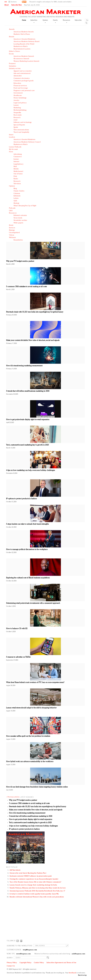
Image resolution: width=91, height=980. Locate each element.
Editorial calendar (20, 215)
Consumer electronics (22, 78)
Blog (15, 189)
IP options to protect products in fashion (21, 499)
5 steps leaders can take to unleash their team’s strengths (27, 524)
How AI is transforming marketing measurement (24, 366)
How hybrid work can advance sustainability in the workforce (30, 762)
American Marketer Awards (24, 32)
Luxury (16, 105)
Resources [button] (66, 21)
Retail (11, 225)
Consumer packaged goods (24, 81)
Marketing (17, 108)
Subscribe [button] (78, 20)
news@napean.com (23, 954)
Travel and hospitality (21, 132)
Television (17, 184)
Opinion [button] (45, 21)
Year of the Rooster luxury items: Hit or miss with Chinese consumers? (35, 882)
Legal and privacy (20, 103)
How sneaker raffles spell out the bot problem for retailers (28, 736)
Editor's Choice (15, 51)
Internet (16, 162)
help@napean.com (30, 950)
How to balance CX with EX (17, 629)
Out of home (18, 174)
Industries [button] (34, 21)
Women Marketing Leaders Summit (26, 61)
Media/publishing (20, 110)
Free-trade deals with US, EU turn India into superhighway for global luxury (35, 312)
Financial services (20, 86)
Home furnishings (20, 98)
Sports (16, 127)
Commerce (18, 157)
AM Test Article (15, 870)
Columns (17, 194)
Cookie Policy (39, 963)
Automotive (18, 76)
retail (15, 120)
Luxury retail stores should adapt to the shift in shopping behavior (31, 708)
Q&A (15, 201)
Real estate (18, 115)
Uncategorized (14, 233)
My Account (13, 149)
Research (17, 118)
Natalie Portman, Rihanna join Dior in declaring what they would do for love (38, 888)
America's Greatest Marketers (24, 39)
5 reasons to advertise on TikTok (18, 657)
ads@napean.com (78, 954)
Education (17, 83)
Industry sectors (15, 69)
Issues (11, 135)
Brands (12, 37)
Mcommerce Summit (21, 59)
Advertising (18, 154)
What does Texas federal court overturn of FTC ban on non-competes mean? (35, 682)
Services (12, 228)
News (11, 152)
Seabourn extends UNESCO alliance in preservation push (31, 876)
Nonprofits (17, 113)
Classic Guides (19, 191)
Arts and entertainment (22, 73)
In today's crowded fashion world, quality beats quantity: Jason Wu (34, 894)
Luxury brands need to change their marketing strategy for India (33, 885)
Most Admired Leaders (22, 49)
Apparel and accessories (23, 71)
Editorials (17, 196)
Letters (16, 198)
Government (18, 93)
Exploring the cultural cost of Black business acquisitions (28, 578)
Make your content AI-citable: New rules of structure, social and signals (33, 340)
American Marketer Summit (24, 56)
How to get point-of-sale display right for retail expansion (28, 420)
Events (11, 54)
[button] (13, 2)
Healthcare (18, 96)
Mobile (16, 169)
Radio (16, 179)
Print (15, 176)
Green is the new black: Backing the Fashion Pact (28, 873)
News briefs (18, 218)
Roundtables (18, 240)
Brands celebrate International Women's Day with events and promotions (37, 897)
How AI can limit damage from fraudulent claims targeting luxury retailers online (37, 787)
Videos (12, 235)
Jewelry (16, 100)
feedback (72, 973)
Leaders (12, 137)
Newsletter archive (20, 220)
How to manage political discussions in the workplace (27, 550)
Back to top (82, 975)
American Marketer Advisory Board (27, 42)
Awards (12, 29)
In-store (16, 159)
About (7, 5)
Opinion (12, 186)
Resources (13, 213)
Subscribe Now (16, 5)
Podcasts (12, 208)
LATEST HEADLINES (27, 797)
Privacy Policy (12, 963)
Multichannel (18, 171)
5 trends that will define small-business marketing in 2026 (28, 391)
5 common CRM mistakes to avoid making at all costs (26, 287)
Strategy (16, 203)
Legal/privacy (18, 164)
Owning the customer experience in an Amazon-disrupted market (34, 879)
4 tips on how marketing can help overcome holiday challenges (31, 470)
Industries (13, 66)
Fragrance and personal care (24, 91)
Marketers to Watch (21, 46)
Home (24, 20)
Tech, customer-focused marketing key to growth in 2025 (27, 445)
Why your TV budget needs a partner (20, 261)
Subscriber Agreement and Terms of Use (61, 963)
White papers (18, 223)
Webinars (12, 238)
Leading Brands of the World (24, 44)
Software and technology (23, 122)
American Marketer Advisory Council (27, 142)
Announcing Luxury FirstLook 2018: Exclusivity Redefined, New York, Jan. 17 (37, 891)
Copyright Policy (25, 963)
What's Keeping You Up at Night (25, 206)
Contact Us (11, 966)
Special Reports (19, 125)
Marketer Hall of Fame (22, 34)
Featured (12, 64)
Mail (15, 167)
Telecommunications (21, 130)
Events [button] (55, 21)
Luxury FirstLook (15, 147)
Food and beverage (21, 88)
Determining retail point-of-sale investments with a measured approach (33, 603)
